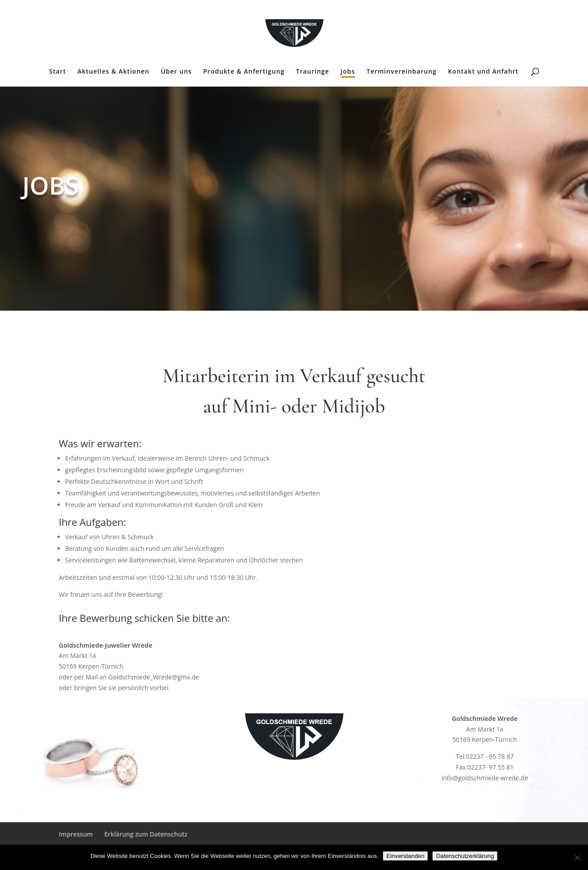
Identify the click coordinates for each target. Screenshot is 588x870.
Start (58, 72)
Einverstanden (405, 856)
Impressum (76, 834)
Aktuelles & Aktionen (114, 72)
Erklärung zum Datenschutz (146, 834)
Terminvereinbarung (401, 72)
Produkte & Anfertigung (244, 72)
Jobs (348, 72)
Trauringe (313, 72)
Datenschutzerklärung (465, 856)
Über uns (176, 72)
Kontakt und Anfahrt (483, 72)
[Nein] (577, 858)
